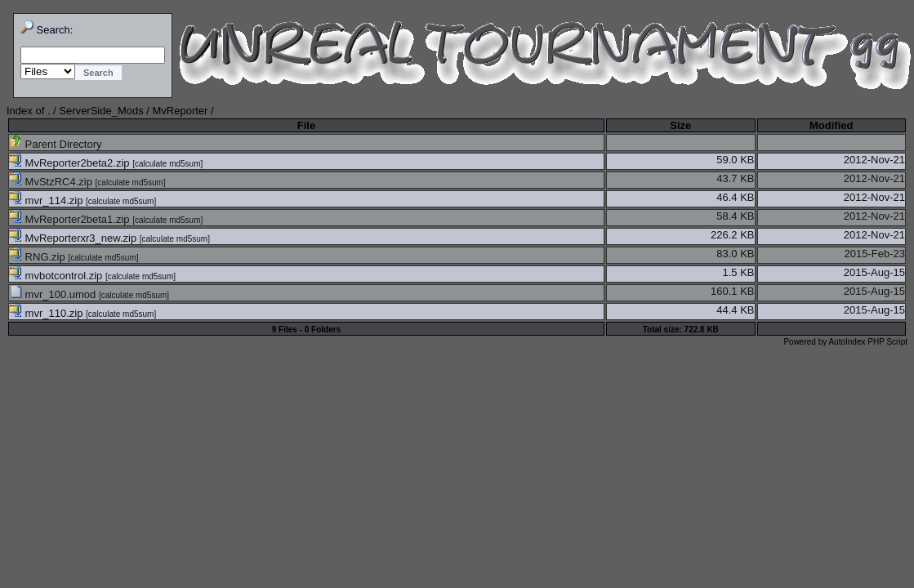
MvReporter (181, 111)
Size (680, 125)
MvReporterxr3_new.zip (74, 238)
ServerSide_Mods (101, 111)
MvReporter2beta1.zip (71, 219)
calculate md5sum (168, 164)
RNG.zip (38, 257)
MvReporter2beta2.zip (71, 163)
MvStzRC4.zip (52, 182)
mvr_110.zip (47, 313)
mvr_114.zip (47, 200)
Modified (831, 125)
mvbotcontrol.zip (57, 276)
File (306, 125)
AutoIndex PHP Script (868, 342)
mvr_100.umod (54, 294)
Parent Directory (56, 144)
